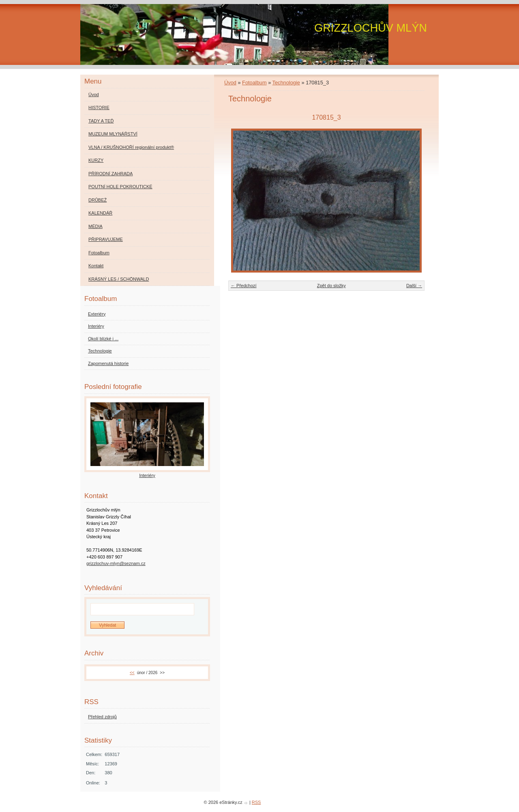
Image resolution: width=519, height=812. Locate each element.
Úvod (230, 83)
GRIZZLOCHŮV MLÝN (371, 28)
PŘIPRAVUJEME (106, 239)
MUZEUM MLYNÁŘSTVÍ (113, 134)
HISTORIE (99, 107)
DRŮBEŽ (98, 200)
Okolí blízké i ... (103, 339)
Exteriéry (97, 314)
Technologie (286, 83)
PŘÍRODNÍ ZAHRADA (110, 174)
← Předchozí (244, 286)
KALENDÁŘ (100, 213)
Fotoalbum (254, 83)
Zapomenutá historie (108, 363)
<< (132, 673)
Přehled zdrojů (102, 717)
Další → (414, 286)
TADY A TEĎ (101, 121)
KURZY (96, 160)
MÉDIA (95, 226)
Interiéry (96, 326)
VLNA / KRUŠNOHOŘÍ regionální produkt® (131, 147)
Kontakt (96, 266)
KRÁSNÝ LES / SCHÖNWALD (119, 279)
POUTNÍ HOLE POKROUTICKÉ (120, 187)
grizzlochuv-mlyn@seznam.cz (116, 563)
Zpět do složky (331, 286)
